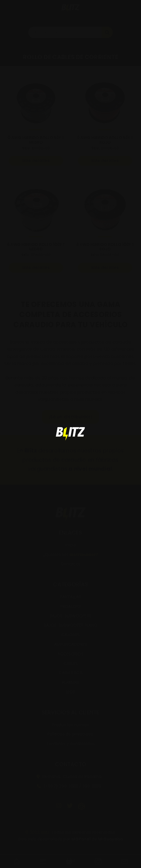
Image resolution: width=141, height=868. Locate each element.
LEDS (70, 692)
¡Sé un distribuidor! (70, 417)
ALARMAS (71, 682)
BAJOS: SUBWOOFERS (70, 616)
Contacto (70, 564)
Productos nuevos (70, 725)
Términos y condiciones (71, 744)
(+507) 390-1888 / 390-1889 (69, 786)
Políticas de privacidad (71, 734)
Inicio (70, 545)
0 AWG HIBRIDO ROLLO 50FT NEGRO (36, 140)
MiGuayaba (111, 839)
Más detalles (36, 161)
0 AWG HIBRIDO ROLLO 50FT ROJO (105, 140)
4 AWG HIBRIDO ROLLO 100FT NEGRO (36, 247)
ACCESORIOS (70, 654)
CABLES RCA (70, 673)
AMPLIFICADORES (71, 644)
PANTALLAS (70, 597)
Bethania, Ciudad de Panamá (69, 777)
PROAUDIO (71, 606)
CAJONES (71, 635)
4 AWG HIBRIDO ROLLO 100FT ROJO (105, 247)
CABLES (71, 663)
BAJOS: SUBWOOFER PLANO (70, 625)
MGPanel (81, 839)
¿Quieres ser (71, 555)
